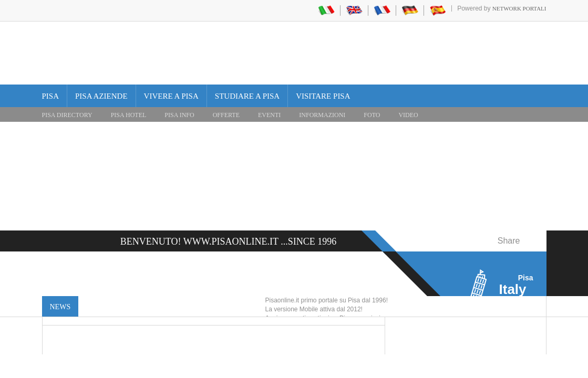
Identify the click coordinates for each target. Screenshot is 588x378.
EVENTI (269, 115)
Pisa (51, 96)
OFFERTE (226, 115)
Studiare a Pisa (247, 96)
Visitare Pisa (323, 96)
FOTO (372, 115)
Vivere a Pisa (171, 96)
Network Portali (519, 8)
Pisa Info (179, 115)
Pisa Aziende (101, 96)
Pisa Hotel (129, 115)
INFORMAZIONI (322, 115)
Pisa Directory (67, 115)
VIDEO (408, 115)
